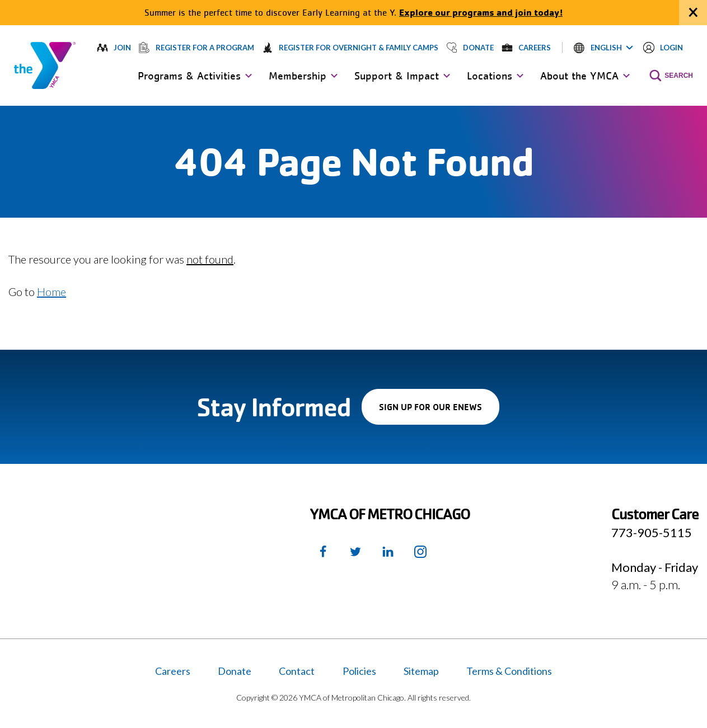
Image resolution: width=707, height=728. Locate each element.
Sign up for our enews (439, 412)
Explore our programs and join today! (481, 12)
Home (51, 292)
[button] (603, 48)
